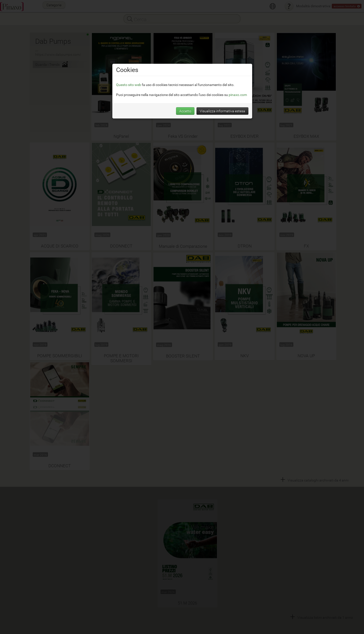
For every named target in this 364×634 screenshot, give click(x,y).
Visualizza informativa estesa (222, 111)
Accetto (185, 111)
